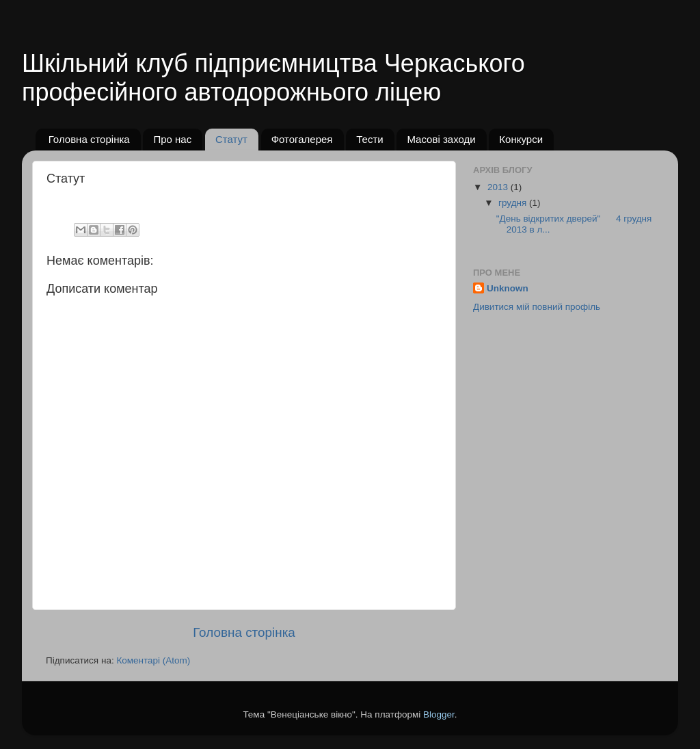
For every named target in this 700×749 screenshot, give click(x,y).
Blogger (439, 714)
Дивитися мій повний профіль (537, 307)
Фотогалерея (302, 139)
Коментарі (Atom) (153, 660)
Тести (369, 139)
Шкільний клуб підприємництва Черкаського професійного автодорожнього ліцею (273, 78)
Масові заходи (441, 139)
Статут (231, 139)
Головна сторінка (89, 139)
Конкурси (521, 139)
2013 (499, 187)
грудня (514, 203)
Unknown (508, 288)
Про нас (172, 139)
